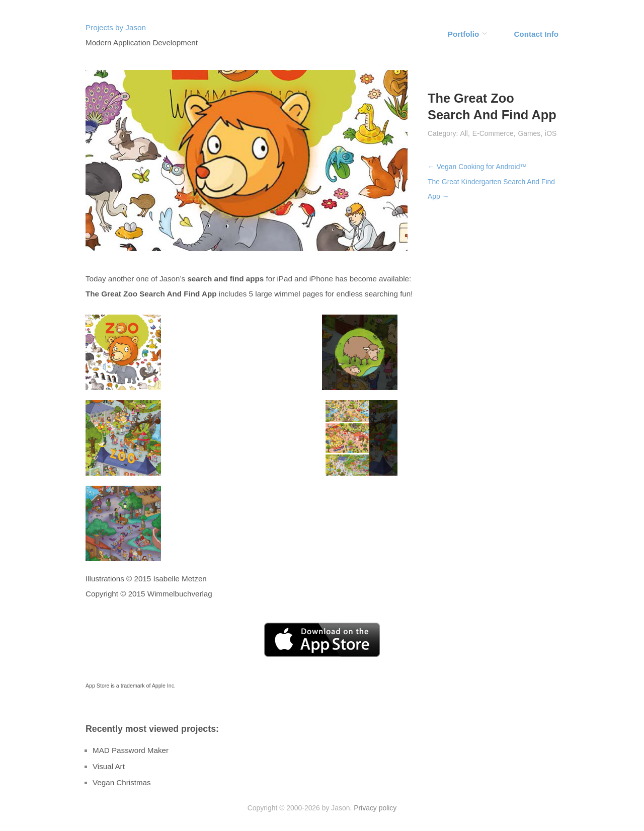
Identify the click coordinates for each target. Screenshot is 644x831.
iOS (551, 133)
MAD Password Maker (131, 750)
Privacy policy (375, 808)
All (464, 133)
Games (529, 133)
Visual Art (109, 766)
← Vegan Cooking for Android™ (477, 167)
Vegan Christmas (122, 782)
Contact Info (536, 34)
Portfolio (463, 34)
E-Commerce (493, 133)
